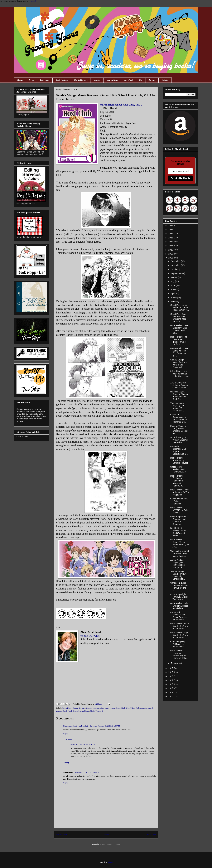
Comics (97, 80)
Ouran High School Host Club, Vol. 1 (121, 105)
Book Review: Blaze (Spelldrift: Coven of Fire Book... (180, 626)
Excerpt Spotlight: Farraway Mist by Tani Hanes (179, 597)
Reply (66, 734)
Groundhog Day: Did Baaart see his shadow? (178, 644)
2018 (171, 258)
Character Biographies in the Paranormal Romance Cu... (179, 418)
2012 (171, 688)
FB (91, 636)
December (176, 261)
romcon (59, 711)
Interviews (45, 80)
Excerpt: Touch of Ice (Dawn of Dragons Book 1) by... (179, 430)
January (175, 663)
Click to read (22, 437)
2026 (171, 226)
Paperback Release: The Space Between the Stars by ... (179, 616)
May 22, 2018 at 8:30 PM (86, 744)
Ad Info (152, 80)
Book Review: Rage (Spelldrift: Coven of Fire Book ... (179, 635)
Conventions (112, 80)
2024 (171, 234)
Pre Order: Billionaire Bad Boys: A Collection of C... (179, 450)
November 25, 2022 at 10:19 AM (86, 772)
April (173, 293)
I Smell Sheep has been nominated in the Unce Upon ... (179, 375)
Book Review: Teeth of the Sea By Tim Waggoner (180, 492)
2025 (171, 230)
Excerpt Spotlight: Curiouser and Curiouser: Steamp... (178, 520)
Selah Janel (67, 711)
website (84, 636)
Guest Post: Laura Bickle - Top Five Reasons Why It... (180, 308)
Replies (69, 739)
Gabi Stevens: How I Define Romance (179, 501)
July (173, 281)
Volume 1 (99, 711)
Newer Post (62, 835)
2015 (171, 676)
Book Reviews (62, 80)
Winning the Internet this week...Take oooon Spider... (180, 554)
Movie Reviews (81, 80)
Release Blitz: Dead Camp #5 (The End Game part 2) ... (179, 352)
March (174, 298)
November (176, 265)
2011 (171, 692)
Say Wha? (128, 80)
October (175, 269)
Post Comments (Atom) (111, 844)
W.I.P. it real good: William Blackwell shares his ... (179, 440)
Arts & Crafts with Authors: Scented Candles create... (179, 385)
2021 (171, 246)
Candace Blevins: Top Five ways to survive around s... (179, 587)
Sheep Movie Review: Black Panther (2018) (178, 469)
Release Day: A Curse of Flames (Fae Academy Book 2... (179, 395)
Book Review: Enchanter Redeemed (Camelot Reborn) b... (177, 481)
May (173, 289)
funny (107, 708)
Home (20, 80)
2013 (171, 684)
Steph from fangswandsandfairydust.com (80, 726)
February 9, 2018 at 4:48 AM (109, 726)
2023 (171, 238)
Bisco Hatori (67, 708)
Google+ (34, 1)
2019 (171, 254)
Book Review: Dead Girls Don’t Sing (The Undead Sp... (179, 329)
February (175, 302)
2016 (171, 672)
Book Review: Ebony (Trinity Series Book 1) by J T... (180, 543)
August (174, 277)
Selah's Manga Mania (81, 711)
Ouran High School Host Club (128, 708)
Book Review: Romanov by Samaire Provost (179, 460)
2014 (171, 680)
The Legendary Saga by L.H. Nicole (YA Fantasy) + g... (178, 407)
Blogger (110, 862)
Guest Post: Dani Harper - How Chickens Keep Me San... (178, 318)
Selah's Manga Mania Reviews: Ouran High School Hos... (179, 575)
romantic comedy (147, 708)
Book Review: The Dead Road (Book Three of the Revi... (179, 341)
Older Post (151, 835)
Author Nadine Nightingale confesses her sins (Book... (178, 564)
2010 (171, 696)
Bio (141, 80)
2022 (171, 242)
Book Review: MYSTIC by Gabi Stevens (179, 510)
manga (113, 708)
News (31, 80)
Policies (165, 80)
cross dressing (98, 708)
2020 (171, 250)
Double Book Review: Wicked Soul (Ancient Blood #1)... (179, 532)
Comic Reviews (79, 708)
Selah (73, 744)
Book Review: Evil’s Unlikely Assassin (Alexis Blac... (179, 606)
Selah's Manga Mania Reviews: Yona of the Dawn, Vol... (179, 363)
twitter (97, 636)
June (173, 285)
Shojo (92, 711)
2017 (171, 668)
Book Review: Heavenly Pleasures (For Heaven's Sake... (179, 654)
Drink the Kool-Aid (180, 178)
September (176, 273)
